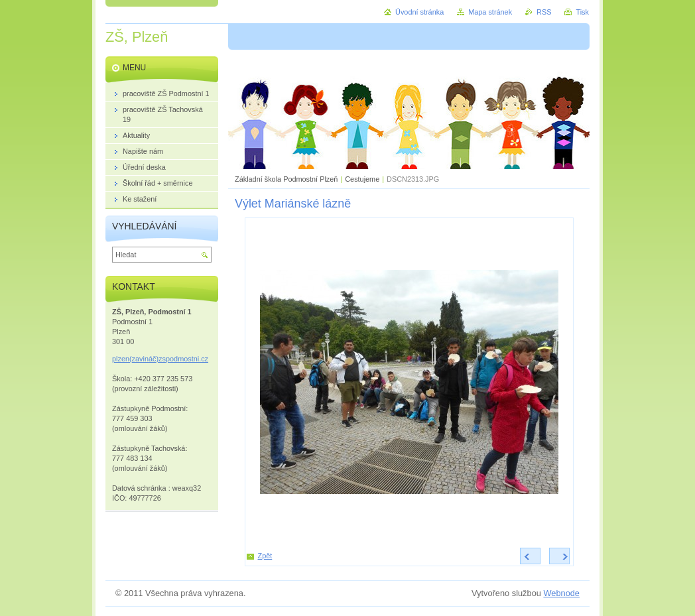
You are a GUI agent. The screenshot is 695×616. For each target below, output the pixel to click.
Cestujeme (362, 179)
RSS (544, 12)
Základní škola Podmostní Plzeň (286, 179)
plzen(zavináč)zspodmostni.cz (160, 359)
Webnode (561, 593)
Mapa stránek (490, 12)
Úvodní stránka (419, 12)
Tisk (582, 12)
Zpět (265, 556)
